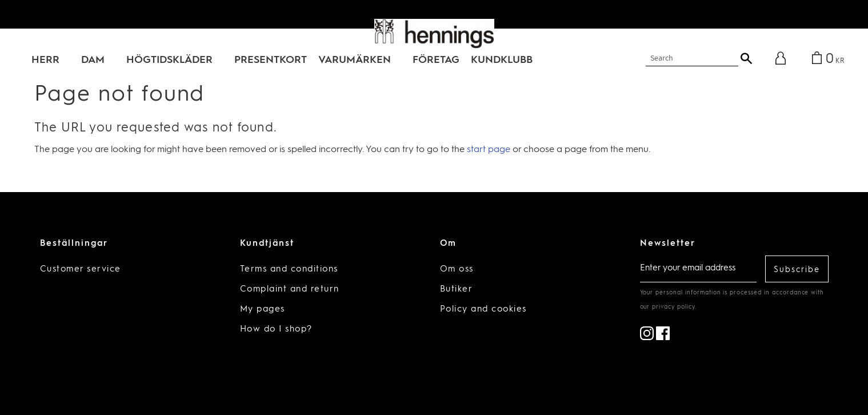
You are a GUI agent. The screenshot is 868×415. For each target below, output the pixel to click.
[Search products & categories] (692, 59)
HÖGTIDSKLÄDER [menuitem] (169, 60)
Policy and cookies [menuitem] (483, 310)
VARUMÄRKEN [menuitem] (355, 60)
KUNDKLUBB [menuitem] (502, 60)
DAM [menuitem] (93, 60)
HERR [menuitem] (45, 60)
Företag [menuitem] (436, 60)
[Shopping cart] (826, 60)
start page (489, 150)
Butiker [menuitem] (457, 290)
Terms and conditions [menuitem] (289, 270)
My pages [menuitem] (263, 310)
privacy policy (673, 307)
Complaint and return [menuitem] (290, 290)
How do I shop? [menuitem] (276, 330)
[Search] (746, 58)
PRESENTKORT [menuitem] (271, 60)
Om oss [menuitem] (457, 270)
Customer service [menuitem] (81, 270)
